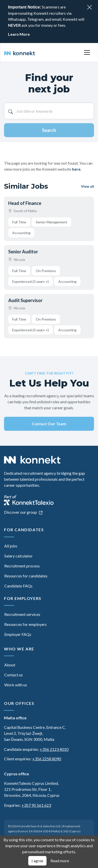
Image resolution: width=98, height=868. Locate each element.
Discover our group (23, 512)
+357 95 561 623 (36, 805)
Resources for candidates (26, 576)
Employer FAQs (18, 634)
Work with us (16, 685)
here (76, 169)
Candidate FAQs (18, 586)
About (10, 665)
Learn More (19, 34)
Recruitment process (22, 566)
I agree (37, 861)
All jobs (11, 546)
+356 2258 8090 (47, 759)
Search (49, 130)
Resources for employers (25, 624)
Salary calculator (18, 556)
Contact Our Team (49, 424)
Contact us (13, 675)
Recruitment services (22, 614)
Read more (60, 861)
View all (87, 186)
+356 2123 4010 (54, 749)
